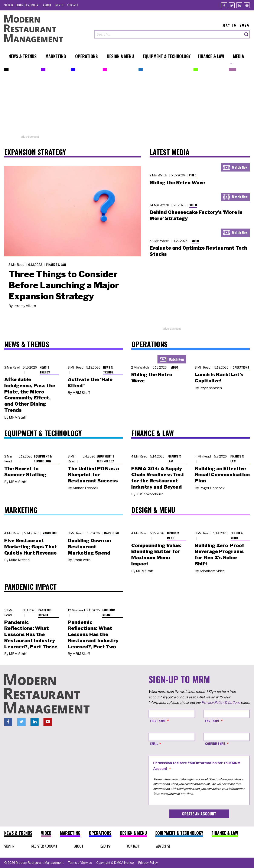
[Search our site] (169, 34)
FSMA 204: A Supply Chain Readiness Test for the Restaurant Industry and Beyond (158, 478)
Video (193, 175)
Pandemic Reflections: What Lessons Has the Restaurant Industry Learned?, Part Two (93, 634)
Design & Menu (173, 535)
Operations (241, 367)
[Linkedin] (239, 5)
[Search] (246, 34)
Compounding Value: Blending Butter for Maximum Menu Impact (156, 555)
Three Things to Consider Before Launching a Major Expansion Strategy (64, 285)
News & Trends (45, 370)
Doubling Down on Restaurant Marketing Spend (89, 547)
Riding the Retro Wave (177, 183)
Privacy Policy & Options (221, 703)
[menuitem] (9, 5)
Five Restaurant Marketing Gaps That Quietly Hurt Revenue (31, 547)
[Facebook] (224, 5)
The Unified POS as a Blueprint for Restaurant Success (93, 475)
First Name (158, 721)
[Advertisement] (127, 105)
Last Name (212, 721)
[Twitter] (232, 5)
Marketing (50, 533)
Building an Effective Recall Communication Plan (222, 475)
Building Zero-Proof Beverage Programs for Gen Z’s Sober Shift (219, 555)
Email (154, 743)
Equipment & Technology (43, 459)
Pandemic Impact (45, 612)
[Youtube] (247, 5)
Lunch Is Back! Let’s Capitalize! (219, 378)
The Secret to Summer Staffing (25, 472)
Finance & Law (56, 264)
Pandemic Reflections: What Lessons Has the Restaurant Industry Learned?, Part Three (31, 634)
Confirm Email (215, 743)
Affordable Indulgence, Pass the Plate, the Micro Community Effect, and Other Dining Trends (30, 395)
